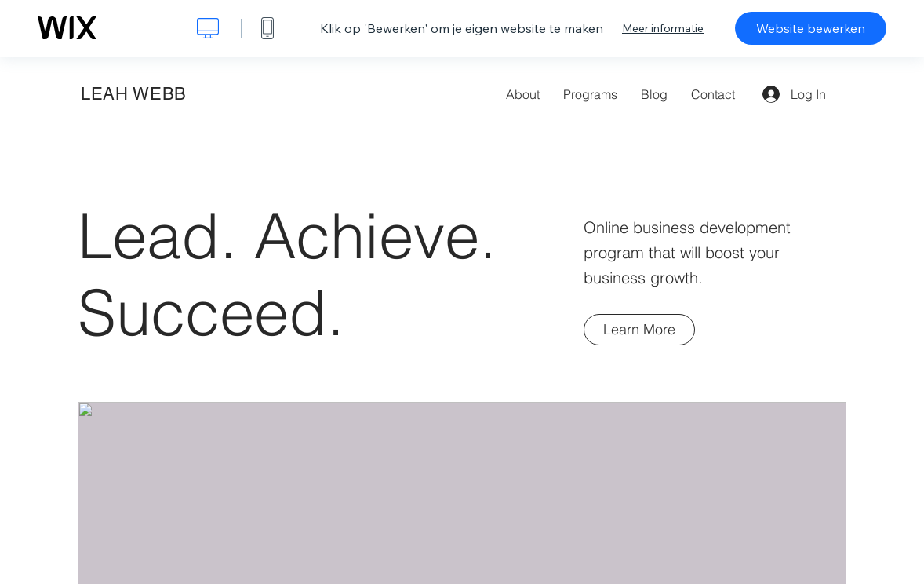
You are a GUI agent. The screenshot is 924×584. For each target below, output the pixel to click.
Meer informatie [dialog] (663, 28)
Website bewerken (811, 28)
